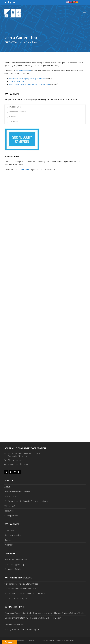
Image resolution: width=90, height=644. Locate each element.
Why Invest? (10, 506)
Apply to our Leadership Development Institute (25, 594)
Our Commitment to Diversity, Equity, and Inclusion (26, 501)
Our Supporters (11, 516)
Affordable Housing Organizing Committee (28, 79)
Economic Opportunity (14, 564)
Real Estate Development (16, 560)
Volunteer (9, 545)
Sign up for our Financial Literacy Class (21, 584)
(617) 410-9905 (15, 460)
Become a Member (13, 535)
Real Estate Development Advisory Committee (30, 84)
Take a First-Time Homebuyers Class (20, 589)
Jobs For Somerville (18, 82)
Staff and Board (11, 496)
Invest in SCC (10, 530)
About (7, 487)
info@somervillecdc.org (18, 464)
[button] (84, 13)
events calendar (24, 71)
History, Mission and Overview (17, 492)
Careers (8, 540)
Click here (25, 170)
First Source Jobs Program (16, 598)
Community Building (13, 569)
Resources (9, 511)
